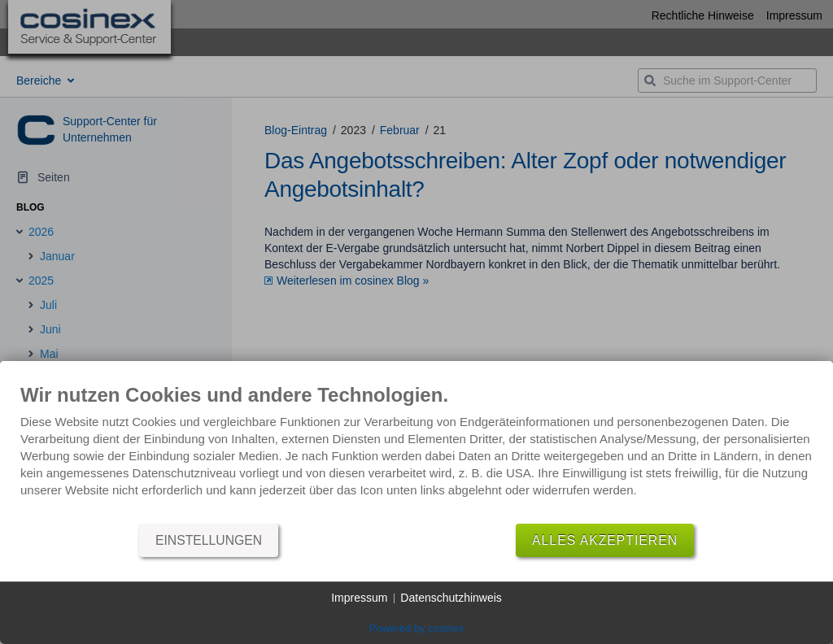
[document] (416, 453)
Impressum (359, 598)
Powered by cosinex (416, 628)
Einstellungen (209, 540)
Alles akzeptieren (605, 540)
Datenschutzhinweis (451, 598)
